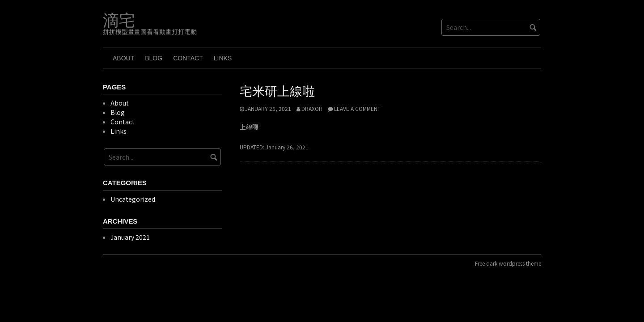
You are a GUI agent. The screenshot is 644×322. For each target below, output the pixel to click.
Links (223, 58)
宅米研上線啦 (277, 91)
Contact (188, 58)
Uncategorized (133, 199)
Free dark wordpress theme (508, 263)
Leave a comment (357, 108)
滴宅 (119, 21)
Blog (154, 58)
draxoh (312, 108)
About (123, 58)
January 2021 (130, 237)
